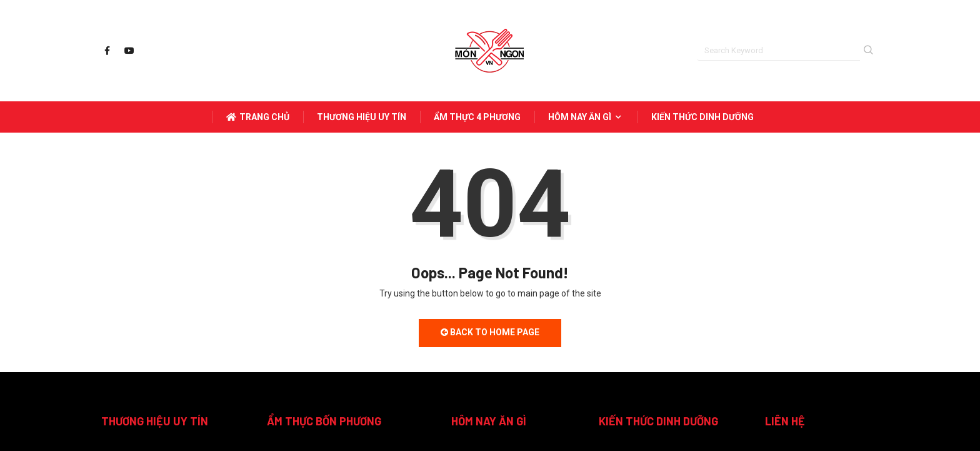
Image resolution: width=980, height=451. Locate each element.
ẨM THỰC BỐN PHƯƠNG (324, 421)
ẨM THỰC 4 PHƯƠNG (477, 117)
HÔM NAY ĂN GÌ (586, 117)
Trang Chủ (258, 117)
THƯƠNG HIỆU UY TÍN (362, 117)
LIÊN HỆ (785, 421)
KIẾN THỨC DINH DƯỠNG (702, 117)
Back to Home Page (490, 332)
